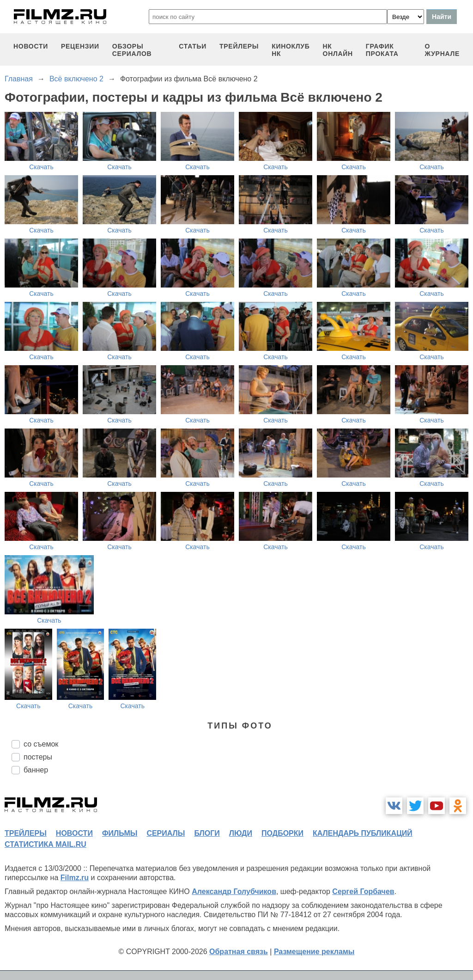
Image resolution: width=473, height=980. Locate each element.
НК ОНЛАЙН (338, 50)
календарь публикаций (363, 833)
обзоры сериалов (132, 50)
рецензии (80, 46)
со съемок (41, 744)
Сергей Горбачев (363, 891)
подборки (282, 833)
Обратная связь (239, 952)
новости (31, 46)
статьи (193, 46)
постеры (38, 757)
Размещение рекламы (314, 952)
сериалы (166, 833)
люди (241, 833)
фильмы (120, 833)
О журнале (442, 50)
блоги (207, 833)
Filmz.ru (75, 878)
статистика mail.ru (45, 844)
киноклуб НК (291, 50)
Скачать (41, 167)
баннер (36, 770)
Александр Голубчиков (234, 891)
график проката (382, 50)
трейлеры (239, 46)
